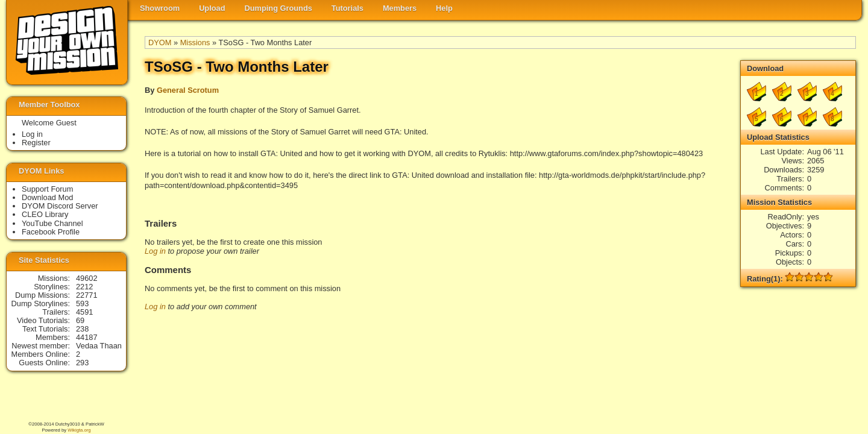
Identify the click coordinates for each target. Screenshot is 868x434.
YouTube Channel (52, 223)
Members (400, 8)
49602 (87, 278)
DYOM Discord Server (60, 206)
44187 (87, 337)
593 (82, 303)
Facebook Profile (51, 232)
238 (82, 329)
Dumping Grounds (278, 8)
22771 (87, 295)
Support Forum (47, 189)
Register (36, 143)
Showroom (160, 8)
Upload (212, 8)
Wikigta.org (79, 430)
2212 (84, 287)
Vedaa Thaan (99, 346)
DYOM (160, 42)
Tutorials (348, 8)
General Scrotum (188, 90)
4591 (84, 312)
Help (444, 8)
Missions (195, 42)
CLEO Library (45, 214)
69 (80, 320)
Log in (155, 251)
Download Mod (47, 197)
